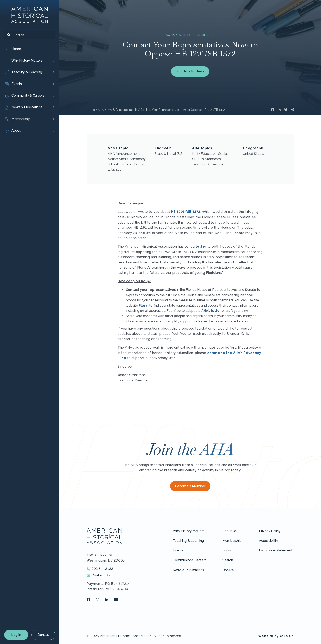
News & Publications (188, 570)
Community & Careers (190, 560)
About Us (229, 531)
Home (91, 110)
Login (227, 550)
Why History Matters (189, 531)
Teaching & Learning (188, 541)
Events (178, 550)
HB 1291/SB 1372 (186, 212)
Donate (43, 635)
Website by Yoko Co (276, 636)
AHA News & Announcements (118, 110)
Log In (16, 635)
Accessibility (268, 541)
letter (201, 247)
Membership (232, 541)
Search (228, 560)
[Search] (30, 35)
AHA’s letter (211, 311)
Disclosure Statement (276, 550)
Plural (144, 306)
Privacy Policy (270, 531)
